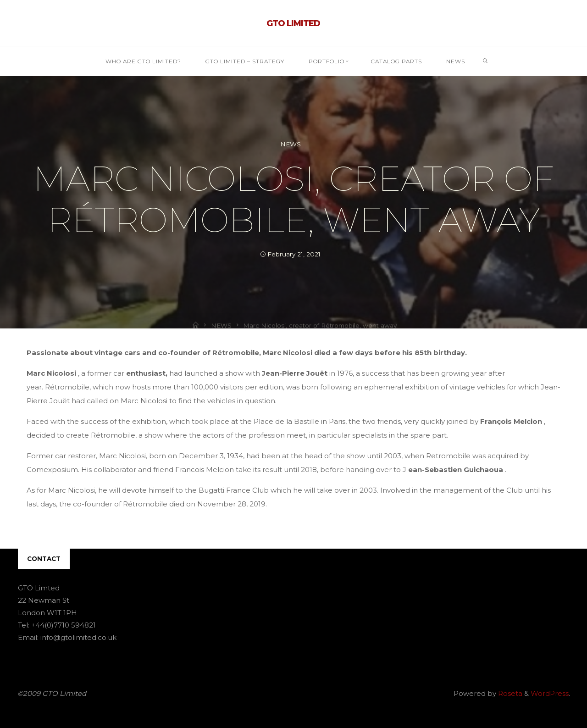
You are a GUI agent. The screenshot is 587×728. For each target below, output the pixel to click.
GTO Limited (293, 23)
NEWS (291, 144)
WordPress (550, 693)
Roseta (509, 693)
